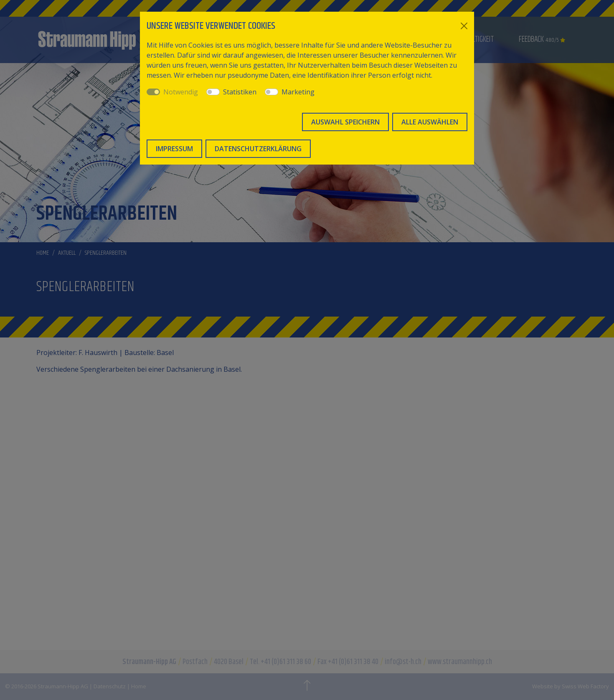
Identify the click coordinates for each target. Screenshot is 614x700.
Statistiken (240, 92)
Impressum (174, 149)
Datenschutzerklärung (258, 149)
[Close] (464, 26)
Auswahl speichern (345, 122)
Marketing (298, 92)
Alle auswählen (430, 122)
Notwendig (181, 92)
